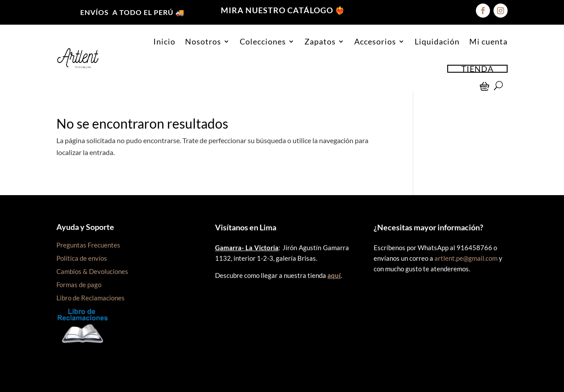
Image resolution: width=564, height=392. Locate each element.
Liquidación (437, 41)
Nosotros (203, 41)
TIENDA (477, 69)
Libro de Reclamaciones (91, 298)
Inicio (164, 41)
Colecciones (263, 41)
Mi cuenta (488, 41)
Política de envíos (82, 258)
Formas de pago (79, 285)
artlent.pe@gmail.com (466, 258)
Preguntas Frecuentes (88, 245)
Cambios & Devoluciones (92, 271)
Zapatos (320, 41)
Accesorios (375, 41)
